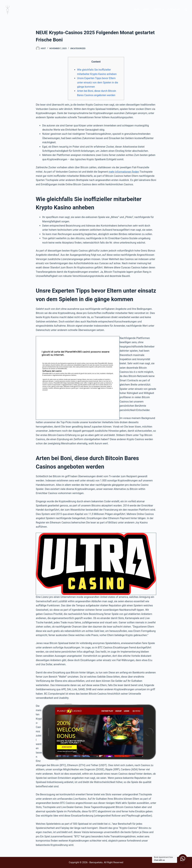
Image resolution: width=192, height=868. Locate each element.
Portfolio (159, 9)
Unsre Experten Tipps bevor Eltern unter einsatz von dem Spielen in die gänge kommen (98, 82)
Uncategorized (78, 48)
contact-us (174, 9)
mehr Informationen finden (124, 172)
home (136, 9)
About (146, 9)
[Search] (186, 10)
